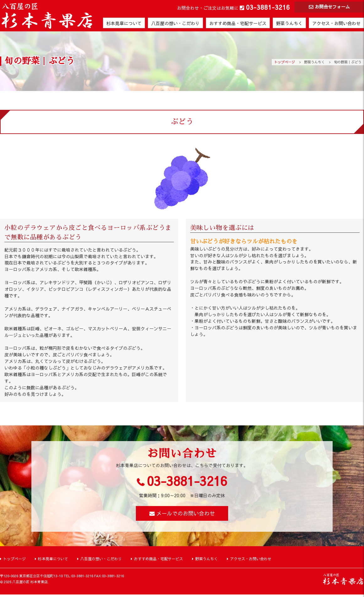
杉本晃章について (124, 24)
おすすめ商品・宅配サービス (238, 24)
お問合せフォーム (332, 7)
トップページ (285, 62)
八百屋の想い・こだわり (175, 24)
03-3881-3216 (268, 7)
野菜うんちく (289, 24)
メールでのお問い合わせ (186, 515)
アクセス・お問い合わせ (336, 24)
